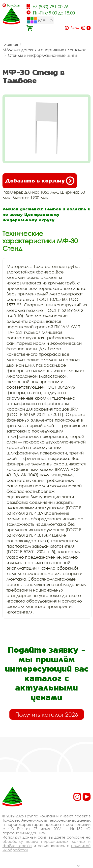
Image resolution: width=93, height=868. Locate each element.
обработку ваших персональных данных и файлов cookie (46, 843)
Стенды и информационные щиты (43, 55)
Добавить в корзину (40, 181)
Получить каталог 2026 (47, 714)
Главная (10, 44)
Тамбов (13, 5)
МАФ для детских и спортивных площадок (44, 50)
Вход (75, 28)
